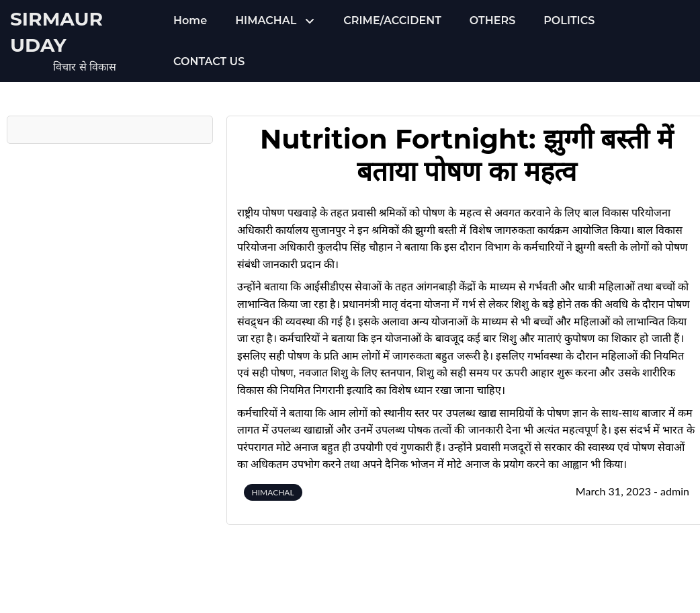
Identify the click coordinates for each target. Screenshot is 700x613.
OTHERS (492, 21)
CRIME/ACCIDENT (392, 21)
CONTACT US (209, 62)
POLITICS (569, 21)
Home (190, 21)
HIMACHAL (266, 21)
